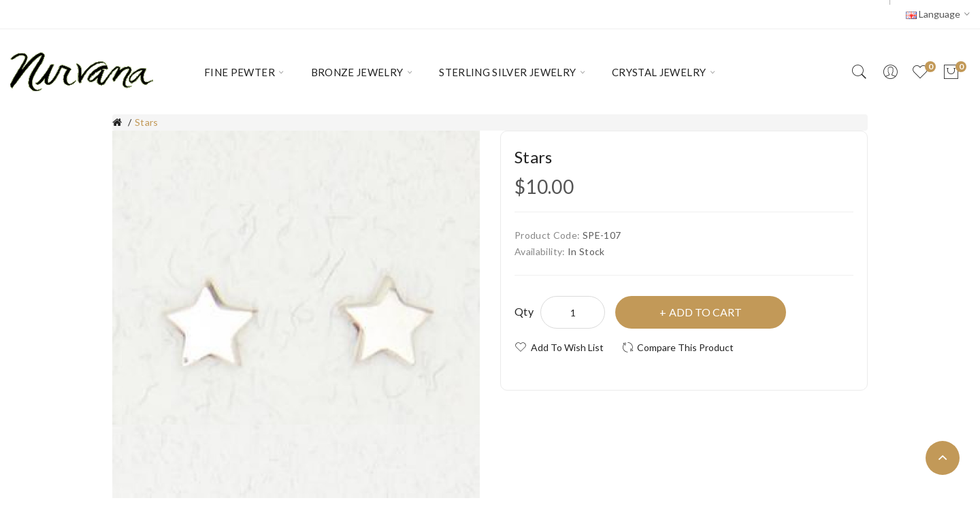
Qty (524, 311)
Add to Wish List (567, 347)
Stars (147, 122)
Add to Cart (705, 312)
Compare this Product (685, 347)
